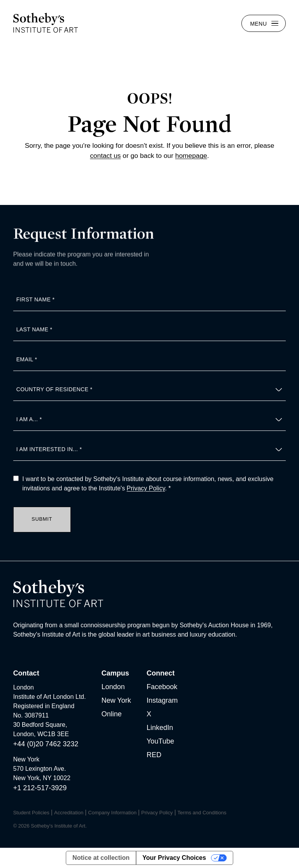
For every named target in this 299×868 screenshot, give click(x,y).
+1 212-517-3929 (40, 788)
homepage (191, 156)
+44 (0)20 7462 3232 (46, 744)
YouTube (160, 741)
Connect (160, 673)
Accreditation (69, 813)
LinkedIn (160, 728)
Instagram (162, 700)
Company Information (112, 813)
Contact (26, 673)
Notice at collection (101, 858)
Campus (115, 673)
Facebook (162, 687)
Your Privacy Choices (174, 858)
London (113, 687)
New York (116, 700)
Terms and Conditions (202, 813)
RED (154, 755)
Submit (42, 519)
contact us (105, 156)
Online (111, 714)
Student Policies (31, 813)
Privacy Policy (146, 488)
